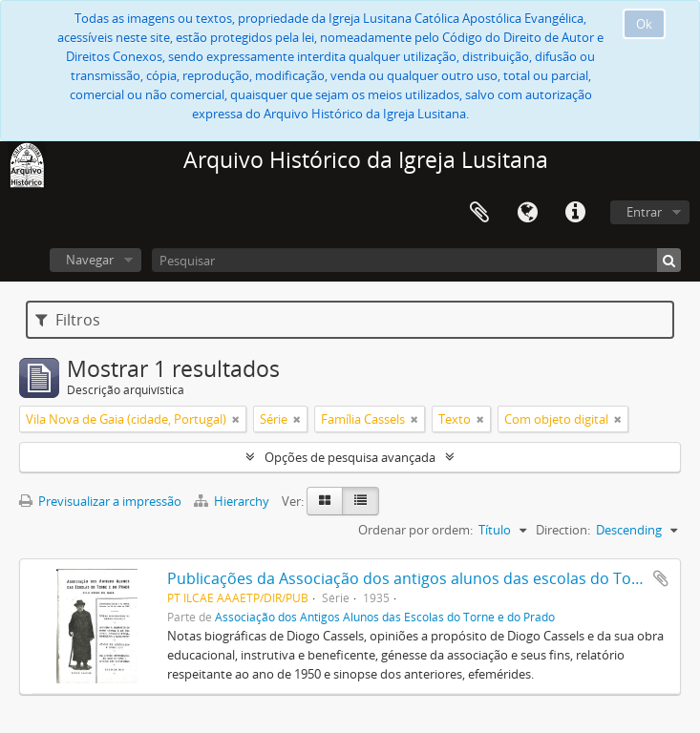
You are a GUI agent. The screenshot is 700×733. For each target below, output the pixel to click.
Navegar (90, 260)
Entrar (644, 212)
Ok (644, 24)
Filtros (68, 320)
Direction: (563, 530)
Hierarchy (233, 501)
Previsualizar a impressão (100, 501)
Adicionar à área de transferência (661, 578)
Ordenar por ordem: (415, 530)
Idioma (527, 213)
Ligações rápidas (575, 213)
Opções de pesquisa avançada (350, 457)
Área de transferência (479, 213)
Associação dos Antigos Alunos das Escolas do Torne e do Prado (385, 617)
